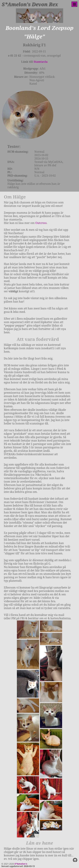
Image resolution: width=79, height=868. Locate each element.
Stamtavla (41, 62)
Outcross (41, 228)
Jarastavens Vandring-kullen (40, 857)
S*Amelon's (21, 864)
